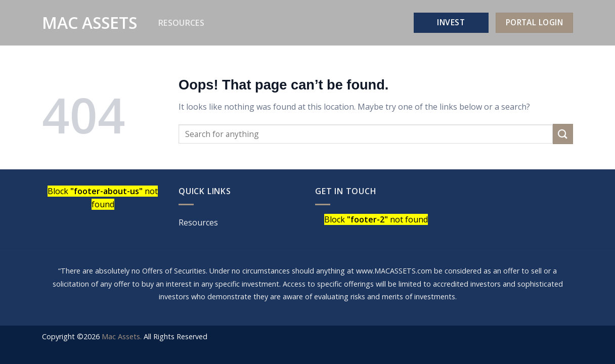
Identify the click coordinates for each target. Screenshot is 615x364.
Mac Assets (90, 23)
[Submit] (563, 134)
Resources (181, 23)
